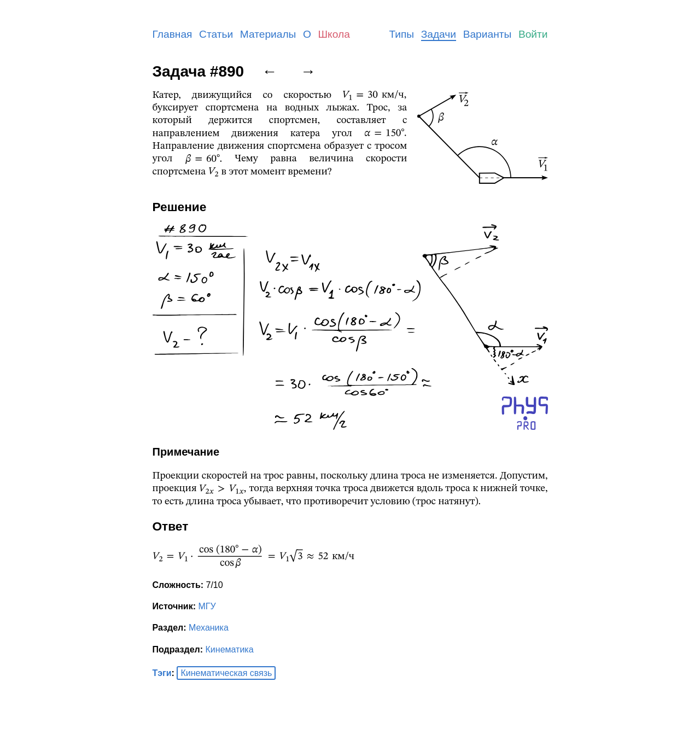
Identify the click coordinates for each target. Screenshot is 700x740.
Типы (401, 34)
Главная (173, 34)
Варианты (488, 34)
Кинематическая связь (226, 673)
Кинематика (230, 649)
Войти (533, 34)
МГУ (207, 606)
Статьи (216, 34)
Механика (209, 628)
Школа (334, 34)
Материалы (268, 34)
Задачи (439, 34)
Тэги (162, 673)
